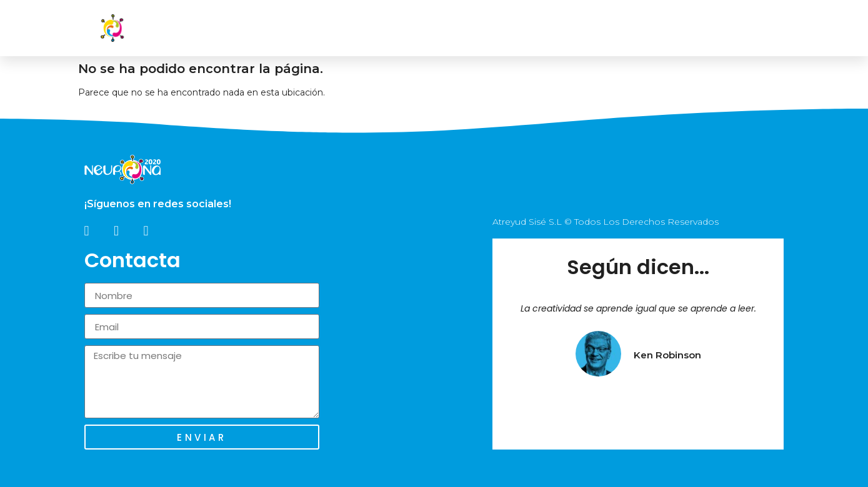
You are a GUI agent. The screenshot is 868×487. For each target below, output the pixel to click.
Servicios (539, 28)
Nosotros (468, 28)
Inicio (406, 28)
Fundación (611, 28)
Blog (674, 28)
